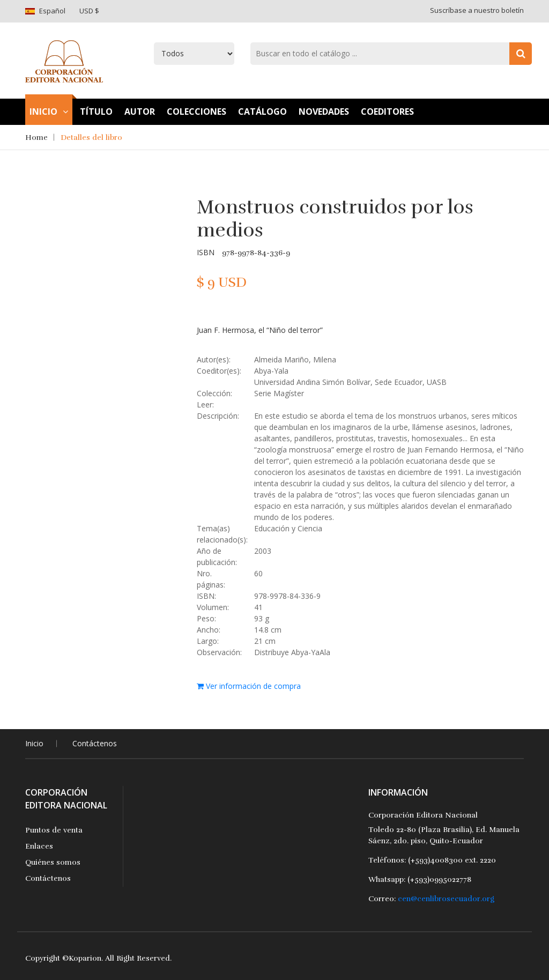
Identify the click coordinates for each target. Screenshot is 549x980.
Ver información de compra (249, 686)
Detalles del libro (91, 138)
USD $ (89, 11)
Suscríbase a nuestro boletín (477, 10)
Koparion (85, 958)
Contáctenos (95, 743)
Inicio (49, 112)
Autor (140, 112)
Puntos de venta (54, 830)
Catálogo (262, 112)
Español (52, 11)
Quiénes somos (53, 862)
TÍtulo (96, 112)
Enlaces (39, 846)
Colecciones (196, 112)
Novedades (324, 112)
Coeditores (387, 112)
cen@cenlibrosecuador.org (446, 899)
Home (36, 138)
